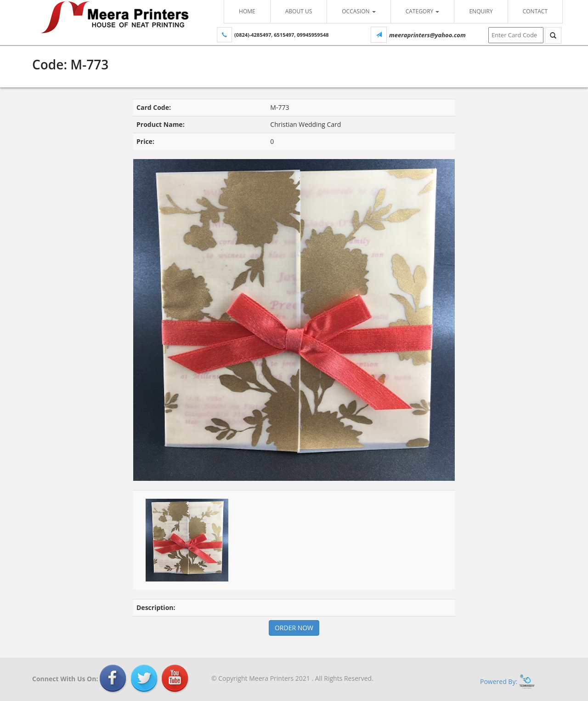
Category (423, 11)
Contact (535, 11)
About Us (299, 11)
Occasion (359, 11)
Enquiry (481, 11)
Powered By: (507, 681)
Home (247, 11)
